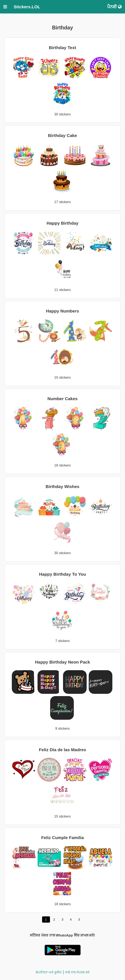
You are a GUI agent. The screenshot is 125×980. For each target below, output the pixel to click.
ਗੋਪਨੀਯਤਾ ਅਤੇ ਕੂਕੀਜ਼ (49, 972)
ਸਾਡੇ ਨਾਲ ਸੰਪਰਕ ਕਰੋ (77, 972)
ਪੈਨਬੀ (114, 7)
